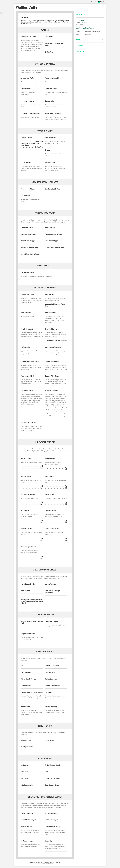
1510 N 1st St (80, 20)
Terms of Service (41, 864)
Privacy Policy (50, 864)
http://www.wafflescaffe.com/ (85, 28)
